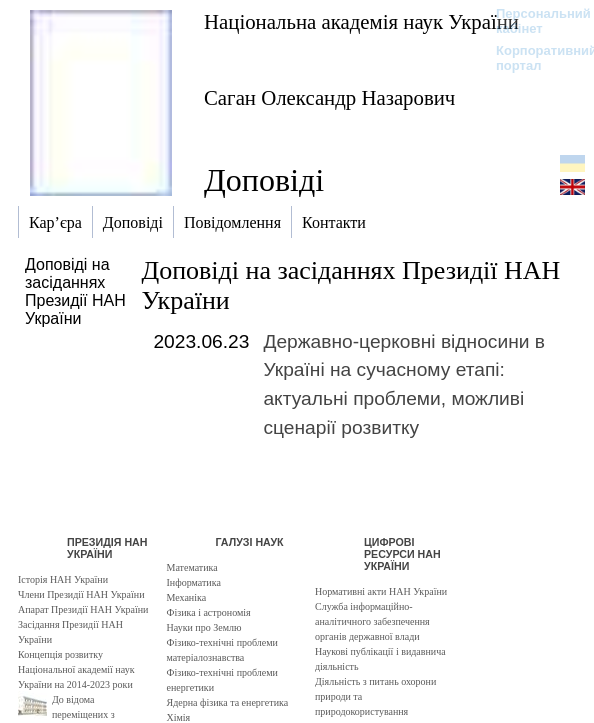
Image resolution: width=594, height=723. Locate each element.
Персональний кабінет (533, 21)
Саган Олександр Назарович (329, 97)
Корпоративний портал (533, 58)
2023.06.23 (201, 341)
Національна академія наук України (361, 21)
